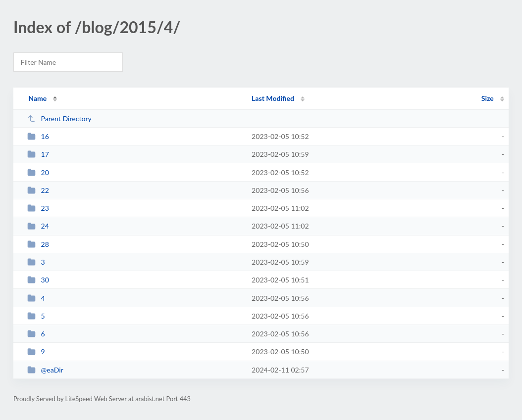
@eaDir (45, 370)
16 (38, 136)
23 (38, 208)
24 (38, 226)
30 (38, 280)
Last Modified (273, 98)
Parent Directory (59, 118)
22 (38, 190)
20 (38, 172)
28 (38, 244)
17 (38, 154)
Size (488, 98)
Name (37, 98)
